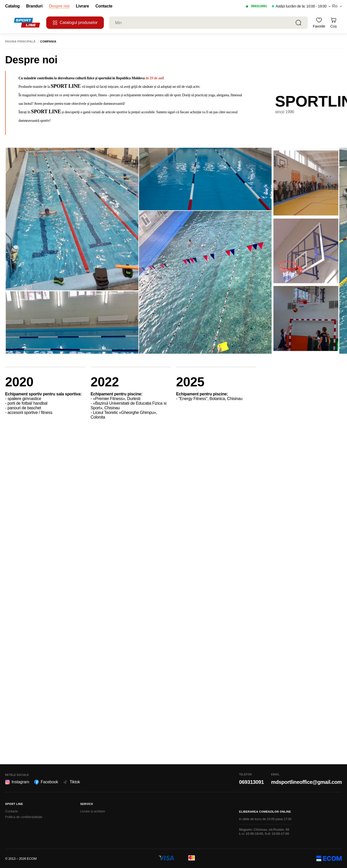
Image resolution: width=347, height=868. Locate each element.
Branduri (34, 6)
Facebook (46, 782)
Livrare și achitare (93, 811)
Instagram (17, 782)
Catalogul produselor (75, 23)
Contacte (104, 6)
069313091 (259, 6)
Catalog (12, 6)
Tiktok (72, 782)
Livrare (82, 6)
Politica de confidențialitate (24, 817)
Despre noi (59, 6)
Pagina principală (20, 42)
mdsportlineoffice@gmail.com (307, 782)
